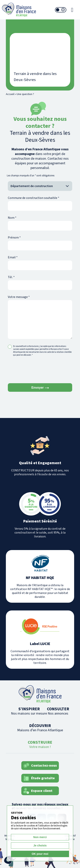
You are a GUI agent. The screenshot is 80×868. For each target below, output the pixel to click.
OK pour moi (40, 854)
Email (13, 257)
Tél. (11, 277)
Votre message (19, 297)
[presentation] (38, 369)
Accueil (10, 94)
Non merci (40, 837)
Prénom (14, 238)
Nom (12, 218)
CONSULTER (58, 711)
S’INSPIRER (29, 711)
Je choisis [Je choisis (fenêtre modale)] (40, 845)
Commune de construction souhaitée (34, 198)
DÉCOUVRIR (40, 728)
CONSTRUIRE (40, 744)
